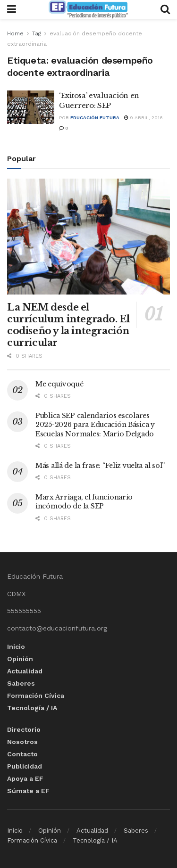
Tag (37, 33)
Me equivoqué (59, 384)
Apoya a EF (25, 778)
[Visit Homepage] (88, 9)
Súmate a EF (28, 791)
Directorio (24, 729)
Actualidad (25, 671)
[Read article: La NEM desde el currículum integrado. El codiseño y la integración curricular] (88, 237)
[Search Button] (165, 9)
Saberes (21, 683)
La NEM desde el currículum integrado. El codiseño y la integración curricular (68, 325)
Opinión (20, 659)
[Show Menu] (12, 9)
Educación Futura (95, 118)
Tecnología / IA (32, 708)
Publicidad (25, 766)
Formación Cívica (36, 696)
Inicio (16, 647)
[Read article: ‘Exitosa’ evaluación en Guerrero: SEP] (31, 107)
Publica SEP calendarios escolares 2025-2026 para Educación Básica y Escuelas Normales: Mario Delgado (95, 425)
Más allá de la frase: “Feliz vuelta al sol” (100, 466)
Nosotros (22, 742)
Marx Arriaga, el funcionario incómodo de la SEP (84, 502)
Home (15, 33)
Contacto (22, 754)
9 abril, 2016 (143, 118)
